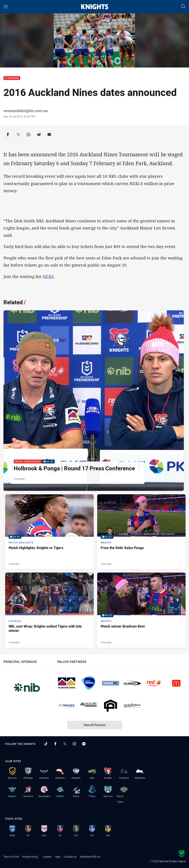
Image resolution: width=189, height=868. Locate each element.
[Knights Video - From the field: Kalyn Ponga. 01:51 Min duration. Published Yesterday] (141, 532)
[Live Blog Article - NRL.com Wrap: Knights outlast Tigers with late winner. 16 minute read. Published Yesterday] (49, 610)
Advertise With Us (90, 857)
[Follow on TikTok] (46, 744)
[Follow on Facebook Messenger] (84, 744)
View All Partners (94, 725)
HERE (48, 276)
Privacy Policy (30, 857)
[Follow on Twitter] (65, 744)
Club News (12, 78)
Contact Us (70, 857)
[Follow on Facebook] (55, 744)
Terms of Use (11, 857)
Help (58, 857)
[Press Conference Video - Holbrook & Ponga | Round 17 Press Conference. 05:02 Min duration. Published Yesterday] (94, 401)
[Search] (183, 7)
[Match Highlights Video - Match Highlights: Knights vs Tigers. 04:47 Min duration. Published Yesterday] (49, 532)
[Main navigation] (6, 7)
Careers (47, 857)
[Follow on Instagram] (74, 744)
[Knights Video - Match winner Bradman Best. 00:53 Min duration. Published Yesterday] (141, 610)
